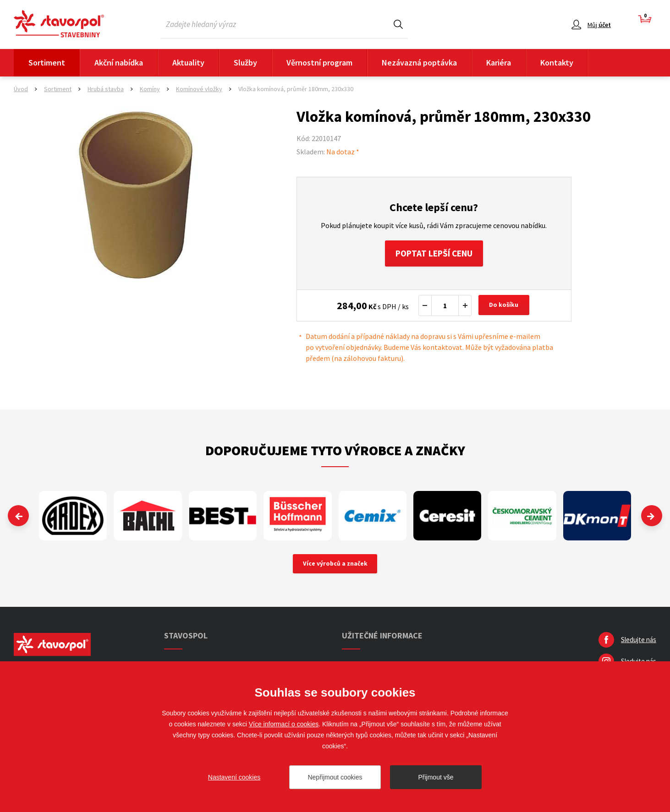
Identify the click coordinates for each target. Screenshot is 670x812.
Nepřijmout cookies (335, 777)
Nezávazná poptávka (419, 63)
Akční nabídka (119, 63)
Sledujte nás (639, 642)
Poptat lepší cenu (434, 254)
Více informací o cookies (284, 724)
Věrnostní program (319, 63)
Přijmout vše (436, 777)
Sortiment (47, 63)
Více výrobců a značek (335, 566)
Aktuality (188, 63)
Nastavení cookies (234, 777)
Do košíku (505, 307)
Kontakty (557, 63)
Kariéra (499, 63)
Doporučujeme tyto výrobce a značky (335, 452)
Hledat (398, 24)
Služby (245, 63)
